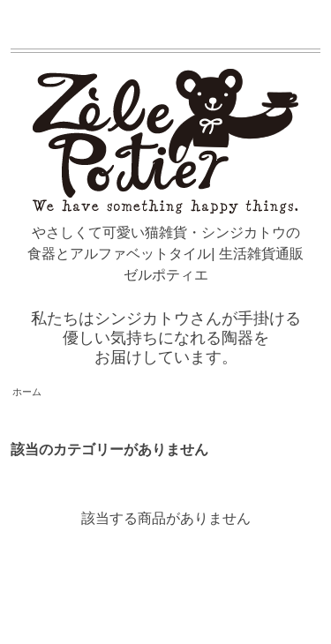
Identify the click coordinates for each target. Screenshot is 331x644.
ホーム (27, 392)
